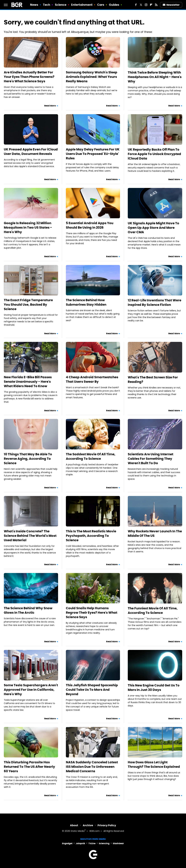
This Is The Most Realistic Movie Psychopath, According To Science (91, 536)
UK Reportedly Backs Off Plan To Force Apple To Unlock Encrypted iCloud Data (154, 154)
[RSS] (156, 5)
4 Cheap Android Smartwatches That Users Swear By (92, 379)
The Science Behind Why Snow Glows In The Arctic (28, 610)
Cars (101, 5)
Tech (47, 5)
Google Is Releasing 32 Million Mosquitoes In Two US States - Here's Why (28, 227)
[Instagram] (146, 5)
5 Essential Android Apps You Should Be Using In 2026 (90, 225)
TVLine (92, 843)
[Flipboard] (151, 5)
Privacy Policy (107, 825)
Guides (114, 5)
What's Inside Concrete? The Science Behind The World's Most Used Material (30, 536)
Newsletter (171, 5)
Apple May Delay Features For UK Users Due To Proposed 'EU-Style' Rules (93, 154)
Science (61, 5)
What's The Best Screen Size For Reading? (153, 380)
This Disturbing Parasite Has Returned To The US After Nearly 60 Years (29, 767)
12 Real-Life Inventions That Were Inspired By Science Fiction (154, 302)
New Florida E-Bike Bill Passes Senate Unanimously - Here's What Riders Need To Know (28, 382)
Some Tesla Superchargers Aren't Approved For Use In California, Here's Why (31, 690)
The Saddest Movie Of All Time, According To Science (91, 456)
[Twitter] (141, 5)
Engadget (67, 843)
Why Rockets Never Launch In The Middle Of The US (155, 533)
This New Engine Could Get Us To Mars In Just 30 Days (154, 688)
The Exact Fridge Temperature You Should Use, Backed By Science (28, 305)
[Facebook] (136, 5)
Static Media (78, 831)
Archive (88, 825)
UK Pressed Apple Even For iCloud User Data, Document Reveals (31, 152)
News (34, 5)
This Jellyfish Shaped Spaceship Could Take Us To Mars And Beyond (92, 690)
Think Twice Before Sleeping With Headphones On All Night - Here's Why (155, 77)
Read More (50, 106)
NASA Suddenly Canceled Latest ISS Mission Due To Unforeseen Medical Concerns (92, 767)
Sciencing (104, 843)
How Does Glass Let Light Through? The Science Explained (154, 764)
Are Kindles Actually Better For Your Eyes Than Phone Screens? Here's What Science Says (29, 77)
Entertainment (82, 5)
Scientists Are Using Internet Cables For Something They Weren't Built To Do (151, 459)
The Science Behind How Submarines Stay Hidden (86, 302)
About (74, 825)
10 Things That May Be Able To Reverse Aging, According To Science (28, 459)
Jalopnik (80, 843)
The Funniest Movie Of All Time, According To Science (153, 610)
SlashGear (118, 843)
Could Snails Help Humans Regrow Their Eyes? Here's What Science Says (92, 613)
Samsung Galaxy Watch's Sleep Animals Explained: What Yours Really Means (92, 77)
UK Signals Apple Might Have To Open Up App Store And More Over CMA (153, 228)
